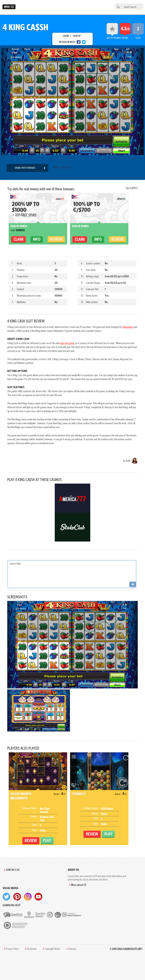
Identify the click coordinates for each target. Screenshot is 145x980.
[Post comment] (133, 584)
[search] (118, 7)
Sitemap (72, 949)
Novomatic (128, 327)
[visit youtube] (38, 897)
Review (56, 239)
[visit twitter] (6, 897)
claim (18, 239)
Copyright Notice (52, 949)
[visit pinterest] (17, 897)
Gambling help (12, 905)
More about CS (79, 885)
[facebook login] (79, 42)
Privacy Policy (12, 949)
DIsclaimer (32, 949)
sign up (77, 36)
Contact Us (13, 870)
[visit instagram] (28, 897)
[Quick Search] (132, 7)
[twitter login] (84, 42)
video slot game (67, 343)
